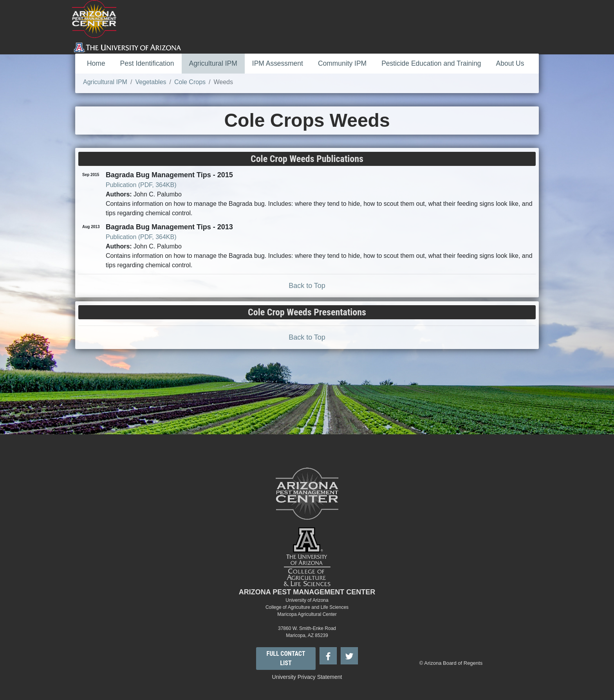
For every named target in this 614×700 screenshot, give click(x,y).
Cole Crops (190, 82)
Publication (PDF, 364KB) (141, 185)
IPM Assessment (278, 63)
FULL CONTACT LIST (286, 658)
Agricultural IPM (213, 63)
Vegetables (151, 82)
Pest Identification (147, 63)
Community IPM (342, 63)
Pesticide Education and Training (431, 63)
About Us (510, 63)
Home (96, 63)
